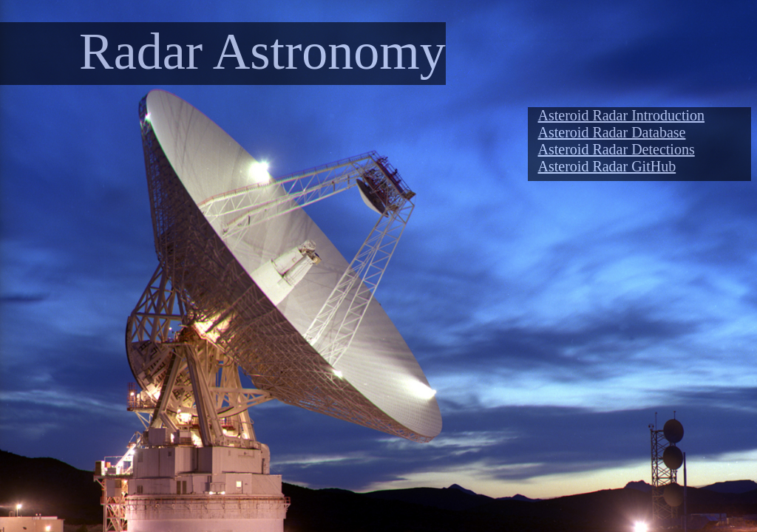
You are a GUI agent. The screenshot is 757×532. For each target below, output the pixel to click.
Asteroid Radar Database (612, 132)
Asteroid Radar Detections (617, 149)
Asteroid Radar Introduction (622, 115)
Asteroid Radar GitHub (607, 166)
